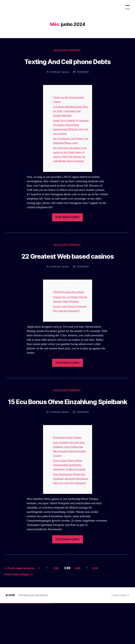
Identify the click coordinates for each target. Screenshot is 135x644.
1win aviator (20, 644)
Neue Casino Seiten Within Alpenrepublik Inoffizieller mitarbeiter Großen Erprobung (71, 500)
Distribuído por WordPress (33, 636)
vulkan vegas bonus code (8, 644)
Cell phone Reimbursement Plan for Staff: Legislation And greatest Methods (69, 111)
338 (67, 607)
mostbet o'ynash (38, 644)
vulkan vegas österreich (12, 644)
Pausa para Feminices (68, 51)
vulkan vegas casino (3, 644)
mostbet (30, 644)
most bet (40, 644)
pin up (23, 644)
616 (112, 607)
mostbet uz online (39, 644)
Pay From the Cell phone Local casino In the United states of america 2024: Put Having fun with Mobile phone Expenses (69, 161)
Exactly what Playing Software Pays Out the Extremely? (66, 330)
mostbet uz (31, 644)
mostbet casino (37, 644)
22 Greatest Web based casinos (67, 270)
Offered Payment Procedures (70, 312)
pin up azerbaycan (29, 644)
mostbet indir (45, 644)
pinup (23, 644)
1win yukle (22, 644)
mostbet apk (33, 644)
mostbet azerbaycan (48, 644)
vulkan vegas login (4, 644)
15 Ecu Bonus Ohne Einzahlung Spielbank (67, 431)
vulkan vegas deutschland (6, 644)
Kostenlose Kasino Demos (69, 472)
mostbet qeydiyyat (51, 644)
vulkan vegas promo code (10, 644)
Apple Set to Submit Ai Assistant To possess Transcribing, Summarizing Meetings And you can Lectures (69, 130)
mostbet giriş (43, 644)
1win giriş (19, 644)
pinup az (25, 644)
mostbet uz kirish (34, 644)
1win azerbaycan (21, 644)
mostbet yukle (44, 644)
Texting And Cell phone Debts (67, 61)
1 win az (20, 644)
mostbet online (36, 644)
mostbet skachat (32, 644)
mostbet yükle (50, 644)
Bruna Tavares (61, 72)
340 (91, 607)
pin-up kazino (27, 644)
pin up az (30, 644)
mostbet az (42, 644)
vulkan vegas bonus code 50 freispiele (16, 644)
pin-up (24, 644)
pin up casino (24, 644)
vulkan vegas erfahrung (14, 644)
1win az (19, 644)
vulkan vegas (1, 644)
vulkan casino (2, 644)
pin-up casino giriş (26, 644)
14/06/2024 (83, 72)
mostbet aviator (46, 644)
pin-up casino (27, 644)
